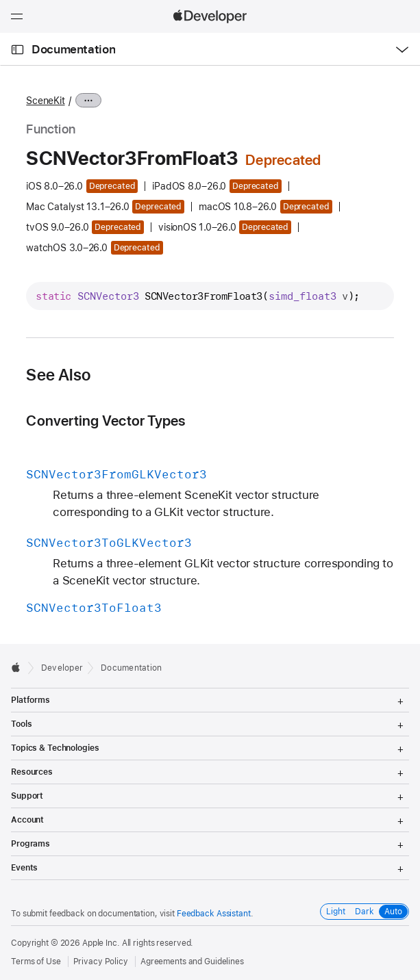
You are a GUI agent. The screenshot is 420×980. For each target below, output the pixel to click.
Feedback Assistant (214, 914)
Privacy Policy (101, 962)
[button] (0, 0)
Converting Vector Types (106, 421)
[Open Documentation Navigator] (17, 50)
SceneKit (45, 101)
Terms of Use (36, 962)
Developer (62, 668)
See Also (58, 375)
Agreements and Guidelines (192, 962)
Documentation (73, 49)
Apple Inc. (101, 943)
